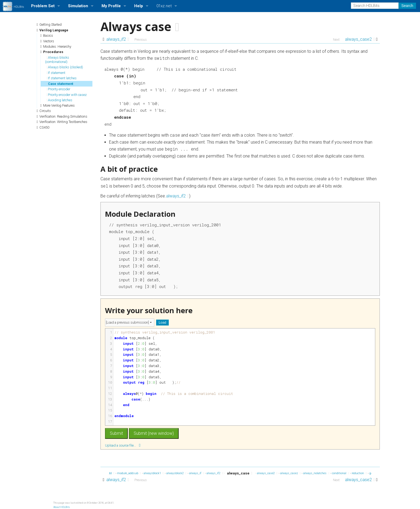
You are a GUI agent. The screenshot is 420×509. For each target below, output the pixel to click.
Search (407, 6)
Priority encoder (59, 89)
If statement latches (62, 78)
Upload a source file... (123, 445)
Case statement (60, 84)
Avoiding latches (60, 100)
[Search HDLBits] (375, 6)
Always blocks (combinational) (57, 59)
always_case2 (360, 39)
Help (139, 6)
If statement (56, 73)
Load (162, 322)
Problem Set (43, 6)
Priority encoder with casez (67, 95)
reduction (359, 473)
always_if (197, 473)
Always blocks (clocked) (65, 67)
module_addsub (129, 473)
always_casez (290, 473)
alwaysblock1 (154, 473)
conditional (340, 473)
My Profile (111, 6)
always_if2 (118, 39)
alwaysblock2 (176, 473)
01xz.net (164, 6)
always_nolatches (316, 473)
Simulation (78, 6)
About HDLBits (62, 507)
